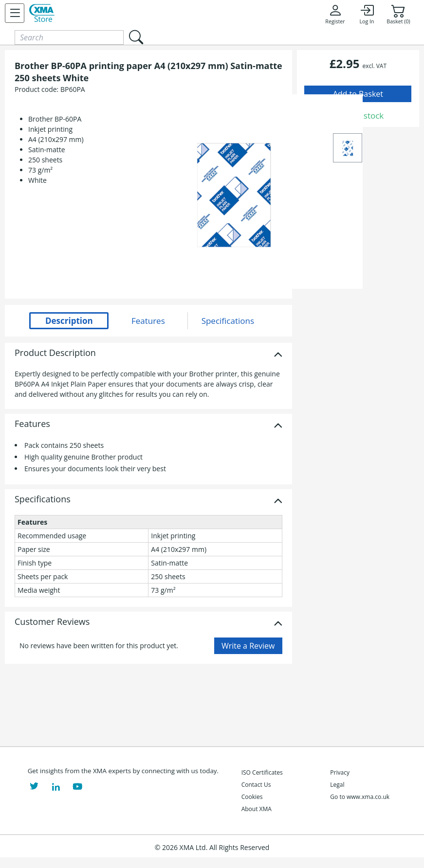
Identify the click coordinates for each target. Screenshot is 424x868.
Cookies (252, 797)
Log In (367, 14)
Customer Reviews (52, 622)
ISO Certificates (262, 772)
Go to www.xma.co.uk (360, 797)
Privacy (340, 772)
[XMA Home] (42, 13)
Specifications (43, 499)
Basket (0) (398, 14)
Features (32, 424)
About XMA (257, 809)
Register (335, 14)
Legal (337, 785)
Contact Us (256, 785)
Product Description (55, 353)
